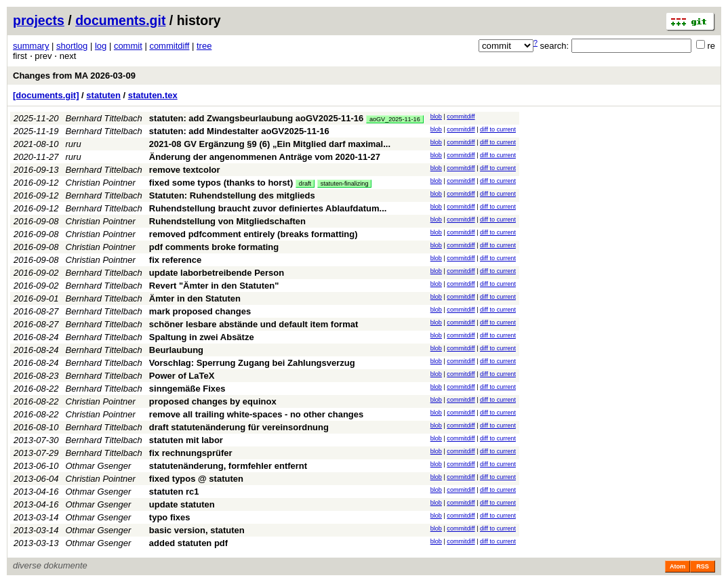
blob (436, 117)
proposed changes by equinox (213, 401)
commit (128, 46)
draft (305, 184)
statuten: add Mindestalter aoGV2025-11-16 (239, 131)
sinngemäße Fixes (187, 389)
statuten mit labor (186, 440)
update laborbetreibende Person (217, 273)
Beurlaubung (176, 350)
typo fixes (170, 517)
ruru (74, 144)
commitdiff (169, 46)
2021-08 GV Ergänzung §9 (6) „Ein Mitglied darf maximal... (270, 144)
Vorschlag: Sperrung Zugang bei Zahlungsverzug (252, 363)
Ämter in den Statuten (195, 298)
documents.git (120, 20)
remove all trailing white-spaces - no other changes (256, 414)
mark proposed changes (200, 311)
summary (31, 46)
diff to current (498, 129)
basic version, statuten (197, 530)
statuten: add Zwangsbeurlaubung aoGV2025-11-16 (256, 118)
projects (39, 20)
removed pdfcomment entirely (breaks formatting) (254, 234)
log (101, 46)
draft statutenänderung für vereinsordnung (239, 427)
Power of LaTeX (182, 376)
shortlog (72, 46)
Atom (678, 566)
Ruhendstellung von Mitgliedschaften (227, 221)
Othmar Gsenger (99, 466)
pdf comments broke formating (214, 247)
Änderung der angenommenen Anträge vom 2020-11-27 (265, 157)
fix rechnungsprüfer (191, 453)
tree (204, 46)
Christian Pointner (101, 183)
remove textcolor (185, 170)
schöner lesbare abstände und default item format (254, 324)
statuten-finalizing (345, 184)
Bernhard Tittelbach (104, 118)
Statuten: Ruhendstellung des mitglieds (232, 195)
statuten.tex (153, 95)
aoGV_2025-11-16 (395, 119)
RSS (703, 566)
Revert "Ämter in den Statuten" (214, 286)
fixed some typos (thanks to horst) (221, 183)
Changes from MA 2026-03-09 (74, 76)
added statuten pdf (188, 543)
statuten (103, 95)
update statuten (182, 504)
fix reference (175, 260)
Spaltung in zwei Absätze (202, 337)
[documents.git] (46, 95)
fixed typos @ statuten (196, 479)
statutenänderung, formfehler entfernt (228, 466)
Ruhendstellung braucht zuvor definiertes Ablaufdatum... (268, 208)
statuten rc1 (174, 492)
